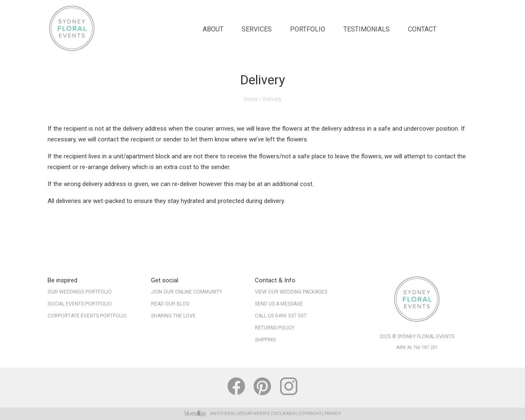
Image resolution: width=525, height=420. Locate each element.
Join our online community (187, 292)
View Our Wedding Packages (291, 292)
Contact (422, 29)
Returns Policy (275, 328)
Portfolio (308, 29)
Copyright (310, 414)
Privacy (333, 414)
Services (257, 29)
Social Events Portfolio (80, 304)
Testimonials (367, 29)
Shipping (265, 340)
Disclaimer (283, 414)
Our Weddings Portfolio (80, 292)
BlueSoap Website (251, 414)
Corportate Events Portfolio (87, 316)
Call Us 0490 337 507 (281, 316)
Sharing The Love (173, 316)
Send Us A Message (279, 304)
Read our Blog (170, 304)
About (213, 29)
